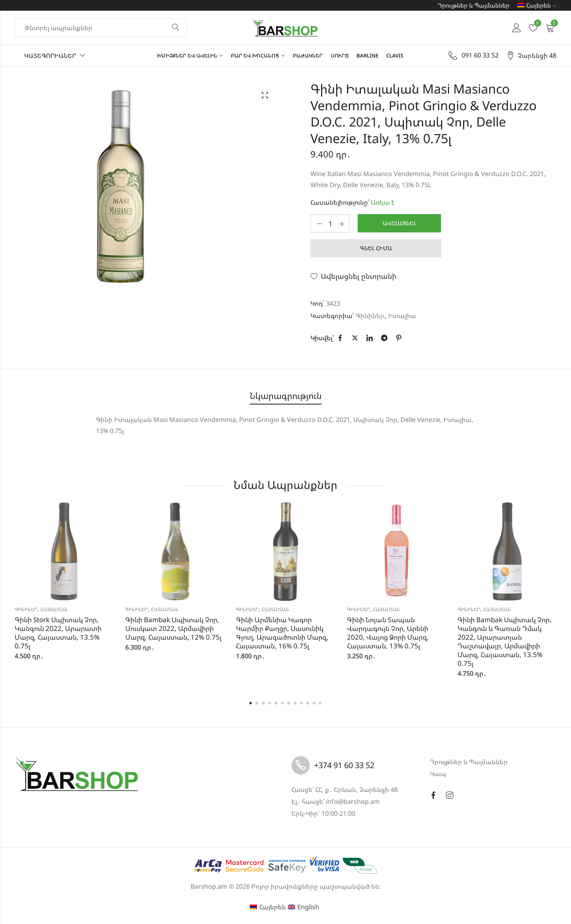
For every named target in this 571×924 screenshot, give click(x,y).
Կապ (438, 774)
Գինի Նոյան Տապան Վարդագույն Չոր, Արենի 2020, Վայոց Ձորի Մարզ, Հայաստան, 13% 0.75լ (388, 633)
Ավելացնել (399, 223)
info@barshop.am (353, 801)
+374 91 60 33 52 (344, 765)
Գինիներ (370, 316)
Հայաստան (54, 609)
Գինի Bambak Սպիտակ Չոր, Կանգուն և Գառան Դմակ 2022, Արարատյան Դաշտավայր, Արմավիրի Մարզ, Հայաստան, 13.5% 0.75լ (505, 641)
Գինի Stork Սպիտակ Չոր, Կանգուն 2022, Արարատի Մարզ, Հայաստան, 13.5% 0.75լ (58, 633)
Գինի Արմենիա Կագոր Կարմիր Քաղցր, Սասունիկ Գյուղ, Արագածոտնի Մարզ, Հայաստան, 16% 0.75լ (282, 633)
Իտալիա (402, 316)
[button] (251, 703)
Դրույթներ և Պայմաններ (474, 5)
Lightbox (265, 95)
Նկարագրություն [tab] (286, 396)
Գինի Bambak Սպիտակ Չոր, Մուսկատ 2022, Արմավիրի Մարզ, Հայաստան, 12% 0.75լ (173, 628)
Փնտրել (176, 28)
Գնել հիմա (376, 248)
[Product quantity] (330, 223)
